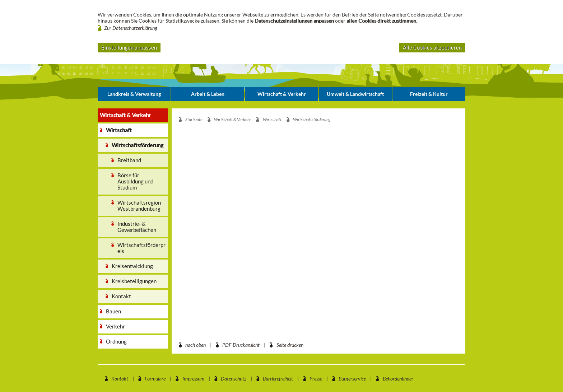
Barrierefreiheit (278, 379)
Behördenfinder (398, 379)
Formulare (155, 379)
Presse (316, 379)
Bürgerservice (352, 379)
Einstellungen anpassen (129, 47)
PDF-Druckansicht (241, 345)
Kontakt (120, 379)
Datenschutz (234, 379)
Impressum (193, 379)
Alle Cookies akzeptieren (432, 47)
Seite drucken (290, 345)
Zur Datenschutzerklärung (131, 28)
